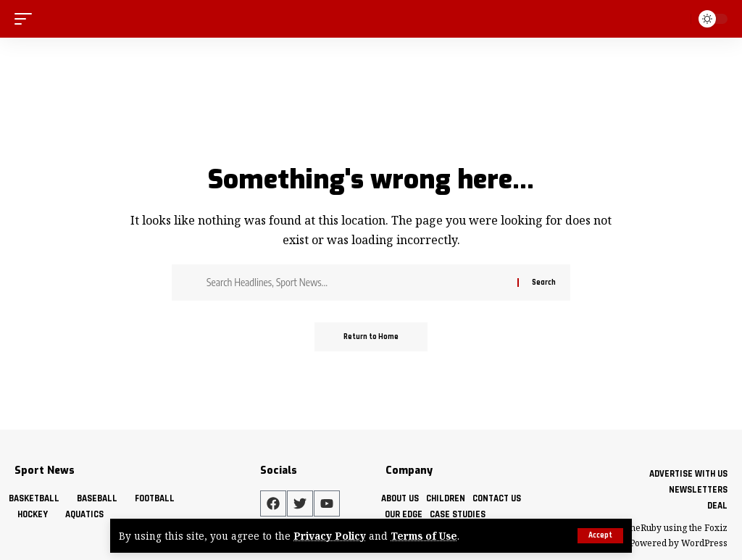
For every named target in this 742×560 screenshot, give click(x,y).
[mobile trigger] (27, 18)
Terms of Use (424, 536)
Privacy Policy (330, 536)
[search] (677, 19)
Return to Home (371, 337)
